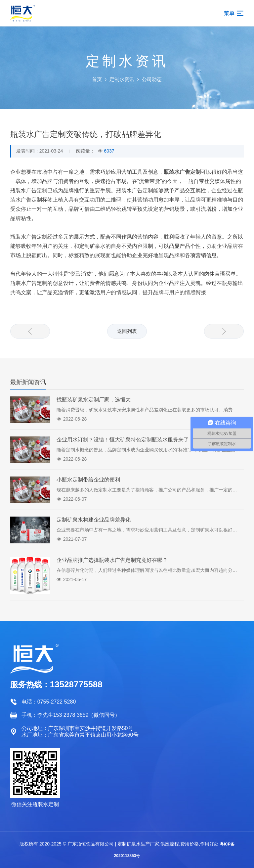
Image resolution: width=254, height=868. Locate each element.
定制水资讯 (122, 79)
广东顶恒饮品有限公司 (91, 844)
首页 (97, 79)
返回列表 (127, 331)
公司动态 (152, 79)
